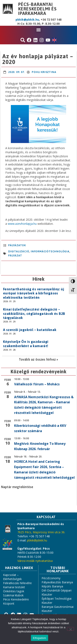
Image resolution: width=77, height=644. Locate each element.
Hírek (38, 279)
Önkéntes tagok (14, 591)
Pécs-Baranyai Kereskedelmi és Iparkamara (37, 9)
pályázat (15, 255)
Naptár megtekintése (17, 487)
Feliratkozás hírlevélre (17, 583)
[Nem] (70, 629)
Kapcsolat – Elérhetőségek (12, 577)
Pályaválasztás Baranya (57, 582)
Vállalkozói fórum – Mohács (37, 384)
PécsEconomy (51, 578)
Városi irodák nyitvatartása (35, 561)
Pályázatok (17, 245)
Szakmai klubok (13, 595)
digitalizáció (19, 251)
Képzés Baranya (52, 586)
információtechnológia (50, 251)
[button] (39, 30)
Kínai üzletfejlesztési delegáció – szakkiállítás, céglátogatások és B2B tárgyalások (34, 314)
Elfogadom (40, 638)
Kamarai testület (14, 587)
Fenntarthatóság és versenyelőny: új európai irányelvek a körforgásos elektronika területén (34, 293)
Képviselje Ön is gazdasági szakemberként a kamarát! (26, 344)
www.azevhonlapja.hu (22, 224)
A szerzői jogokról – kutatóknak (30, 330)
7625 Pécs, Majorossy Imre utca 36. (41, 532)
